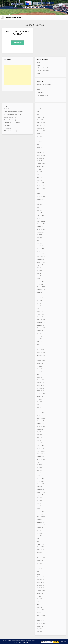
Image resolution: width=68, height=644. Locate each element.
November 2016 (41, 421)
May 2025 (40, 142)
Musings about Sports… (10, 117)
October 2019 (40, 325)
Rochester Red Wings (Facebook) (13, 120)
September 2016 (41, 426)
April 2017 (40, 407)
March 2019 (40, 344)
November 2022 (41, 224)
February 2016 (41, 446)
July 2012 (39, 563)
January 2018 (40, 383)
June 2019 (40, 336)
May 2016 (40, 437)
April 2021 (40, 276)
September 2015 (41, 459)
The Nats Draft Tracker (43, 95)
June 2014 (40, 500)
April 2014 (40, 506)
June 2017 (40, 402)
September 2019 (41, 328)
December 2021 (41, 254)
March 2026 (40, 114)
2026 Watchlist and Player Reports (46, 68)
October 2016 (40, 424)
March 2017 (40, 410)
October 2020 (40, 292)
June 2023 (40, 205)
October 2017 (40, 391)
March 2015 (40, 476)
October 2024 (40, 161)
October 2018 (40, 358)
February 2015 (41, 478)
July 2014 (39, 498)
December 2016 (41, 418)
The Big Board (41, 93)
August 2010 (40, 626)
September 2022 (41, 229)
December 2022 (41, 221)
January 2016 (40, 448)
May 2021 (40, 273)
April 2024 (40, 177)
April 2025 (40, 144)
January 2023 (40, 218)
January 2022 (40, 251)
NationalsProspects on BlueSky (45, 84)
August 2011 (40, 593)
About (38, 62)
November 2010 (41, 618)
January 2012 (40, 580)
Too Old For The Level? (43, 71)
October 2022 (40, 227)
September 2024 (41, 164)
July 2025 (39, 136)
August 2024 (40, 166)
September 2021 (41, 262)
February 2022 (41, 249)
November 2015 (41, 454)
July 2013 (39, 530)
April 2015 (40, 473)
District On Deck (8, 109)
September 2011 (41, 591)
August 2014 (40, 495)
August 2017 (40, 396)
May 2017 (40, 405)
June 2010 (40, 632)
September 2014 (41, 492)
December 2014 (41, 484)
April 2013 (40, 539)
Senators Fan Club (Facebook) (12, 123)
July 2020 (39, 301)
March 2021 (40, 279)
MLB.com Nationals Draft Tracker (13, 114)
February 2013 (41, 544)
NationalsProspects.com (34, 7)
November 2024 (41, 158)
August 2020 (40, 298)
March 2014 (40, 509)
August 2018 (40, 364)
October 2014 (40, 489)
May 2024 (40, 175)
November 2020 (41, 290)
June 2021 (40, 270)
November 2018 (41, 355)
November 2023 (41, 191)
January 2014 (40, 514)
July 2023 (39, 202)
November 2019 (41, 322)
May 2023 (40, 207)
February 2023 (41, 216)
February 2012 (41, 577)
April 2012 (40, 572)
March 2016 (40, 443)
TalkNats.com (8, 125)
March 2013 (40, 541)
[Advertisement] (18, 75)
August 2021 (40, 265)
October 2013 (40, 522)
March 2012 (40, 574)
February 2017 (41, 413)
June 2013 (40, 533)
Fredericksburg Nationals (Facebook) (13, 112)
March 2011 (40, 607)
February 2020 (41, 314)
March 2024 (40, 180)
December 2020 (41, 287)
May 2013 (40, 536)
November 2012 (41, 552)
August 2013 (40, 528)
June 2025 (40, 139)
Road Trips (40, 73)
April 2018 (40, 374)
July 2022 (39, 235)
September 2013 (41, 525)
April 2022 (40, 243)
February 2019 (41, 347)
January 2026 (40, 120)
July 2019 (39, 333)
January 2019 (40, 350)
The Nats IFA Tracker (42, 98)
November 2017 (41, 388)
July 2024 (39, 169)
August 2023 (40, 199)
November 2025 (41, 125)
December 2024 (41, 155)
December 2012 (41, 550)
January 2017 (40, 415)
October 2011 (40, 588)
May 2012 (40, 569)
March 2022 (40, 246)
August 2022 (40, 232)
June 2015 (40, 467)
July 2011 (39, 596)
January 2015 (40, 481)
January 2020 (40, 317)
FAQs (38, 65)
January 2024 (40, 186)
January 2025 (40, 153)
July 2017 (39, 399)
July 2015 (39, 465)
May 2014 (40, 503)
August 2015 (40, 462)
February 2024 (41, 183)
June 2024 (40, 172)
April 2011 (40, 604)
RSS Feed (39, 90)
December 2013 (41, 517)
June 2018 (40, 369)
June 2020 (40, 303)
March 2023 (40, 213)
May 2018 (40, 372)
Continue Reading (18, 43)
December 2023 (41, 188)
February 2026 (41, 117)
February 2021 (41, 281)
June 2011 (40, 599)
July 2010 (39, 629)
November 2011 (41, 585)
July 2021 (39, 268)
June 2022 (40, 238)
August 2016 (40, 429)
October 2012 (40, 555)
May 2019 (40, 339)
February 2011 (41, 610)
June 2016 (40, 435)
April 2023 (40, 210)
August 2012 (40, 561)
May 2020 (40, 306)
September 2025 (41, 131)
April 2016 (40, 440)
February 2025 (41, 150)
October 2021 (40, 259)
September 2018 (41, 361)
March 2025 (40, 147)
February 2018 (41, 380)
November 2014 (41, 487)
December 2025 (41, 123)
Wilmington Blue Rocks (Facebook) (13, 131)
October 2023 (40, 194)
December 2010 (41, 615)
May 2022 (40, 240)
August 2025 (40, 134)
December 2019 (41, 320)
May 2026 (40, 109)
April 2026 (40, 112)
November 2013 (41, 520)
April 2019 (40, 342)
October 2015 (40, 457)
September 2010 (41, 624)
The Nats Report (8, 128)
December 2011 (41, 582)
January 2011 (40, 613)
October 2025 (40, 128)
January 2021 (40, 284)
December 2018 (41, 353)
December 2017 (41, 385)
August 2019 (40, 331)
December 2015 (41, 451)
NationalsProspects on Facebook (45, 87)
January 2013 (40, 547)
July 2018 (39, 366)
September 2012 (41, 558)
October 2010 (40, 621)
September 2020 (41, 295)
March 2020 (40, 312)
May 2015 (40, 470)
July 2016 (39, 432)
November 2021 (41, 257)
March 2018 (40, 377)
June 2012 (40, 566)
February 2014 (41, 511)
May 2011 (40, 602)
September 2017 (41, 394)
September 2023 (41, 197)
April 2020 (40, 309)
